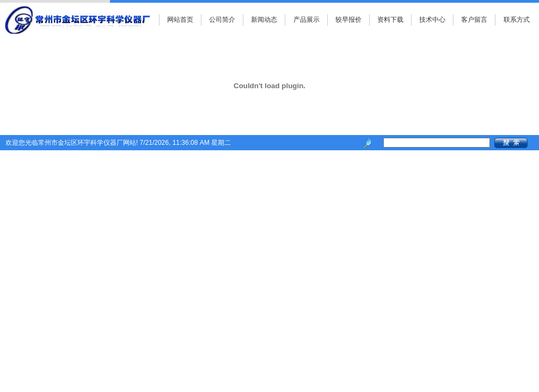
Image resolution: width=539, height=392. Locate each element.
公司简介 (222, 20)
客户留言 (474, 20)
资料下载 (390, 20)
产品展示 (307, 20)
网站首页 (180, 20)
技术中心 (432, 20)
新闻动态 (264, 20)
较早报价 (348, 20)
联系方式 (517, 20)
